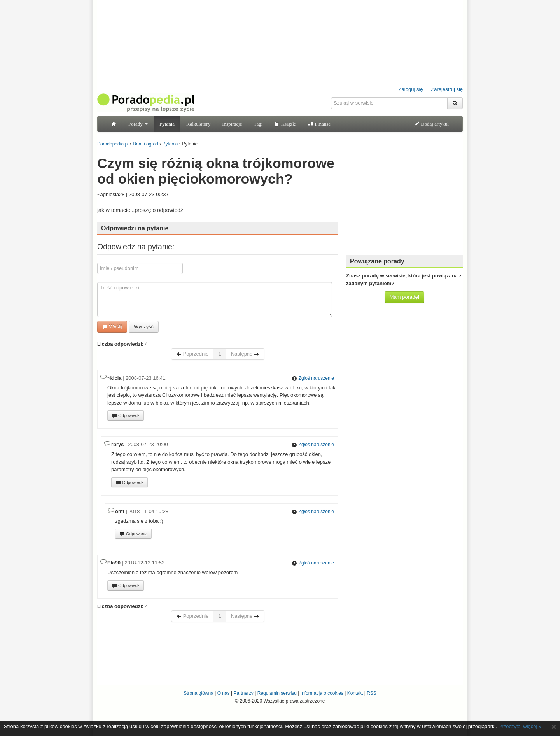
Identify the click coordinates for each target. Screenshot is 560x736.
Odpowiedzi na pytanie (135, 228)
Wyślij (112, 327)
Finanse (319, 124)
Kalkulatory (198, 124)
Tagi (258, 124)
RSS (372, 693)
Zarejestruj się (447, 89)
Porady (138, 124)
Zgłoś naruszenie (313, 378)
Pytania (167, 124)
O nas (224, 693)
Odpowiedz (126, 416)
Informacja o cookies (322, 693)
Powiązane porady (377, 261)
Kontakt (355, 693)
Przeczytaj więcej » (520, 726)
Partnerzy (243, 693)
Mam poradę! (405, 297)
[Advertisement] (404, 200)
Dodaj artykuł (431, 124)
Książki (285, 124)
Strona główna (199, 693)
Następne (245, 354)
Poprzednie (192, 354)
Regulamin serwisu (277, 693)
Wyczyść (144, 327)
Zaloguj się (411, 89)
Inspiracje (232, 124)
